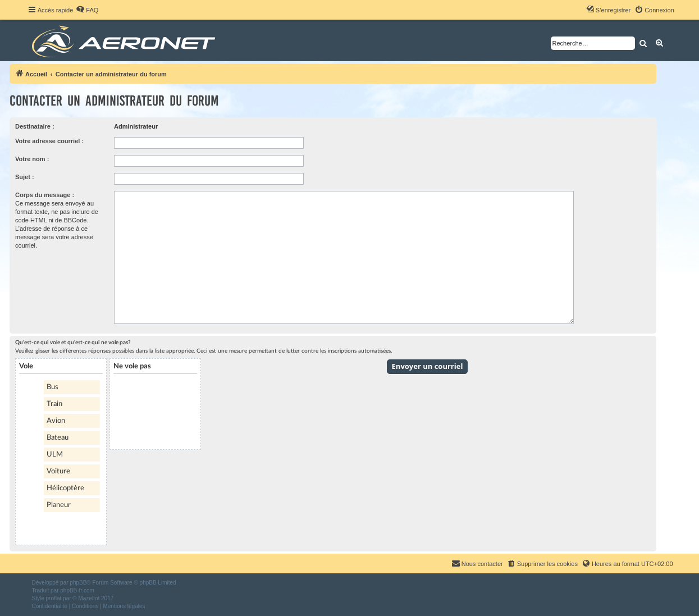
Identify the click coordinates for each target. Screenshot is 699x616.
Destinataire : (35, 126)
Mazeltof (89, 598)
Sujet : (25, 177)
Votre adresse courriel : (49, 141)
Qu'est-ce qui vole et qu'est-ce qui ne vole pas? (73, 343)
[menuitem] (87, 10)
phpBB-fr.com (77, 590)
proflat (54, 598)
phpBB (78, 583)
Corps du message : (45, 195)
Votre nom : (32, 159)
